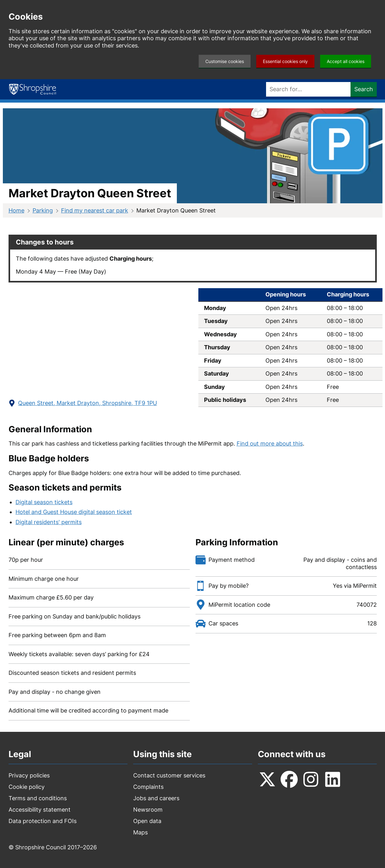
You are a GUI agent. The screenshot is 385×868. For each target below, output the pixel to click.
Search (364, 89)
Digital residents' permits (49, 522)
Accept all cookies (346, 61)
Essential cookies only (285, 61)
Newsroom (148, 810)
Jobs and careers (156, 798)
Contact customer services (169, 775)
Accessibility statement (40, 810)
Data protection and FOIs (43, 821)
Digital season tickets (44, 502)
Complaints (148, 787)
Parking (43, 210)
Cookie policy (27, 787)
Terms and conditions (38, 798)
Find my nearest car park (95, 210)
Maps (140, 832)
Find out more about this (270, 444)
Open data (147, 821)
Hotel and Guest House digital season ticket (74, 512)
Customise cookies (225, 61)
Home (16, 210)
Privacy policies (29, 775)
